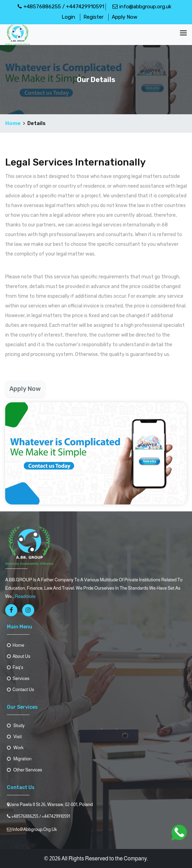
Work (15, 748)
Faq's (15, 667)
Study (16, 726)
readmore (25, 596)
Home (13, 123)
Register (93, 17)
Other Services (25, 770)
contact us (21, 690)
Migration (19, 759)
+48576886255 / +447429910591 (61, 7)
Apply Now (125, 17)
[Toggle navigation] (183, 33)
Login (68, 17)
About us (19, 656)
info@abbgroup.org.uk (142, 7)
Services (18, 678)
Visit (14, 737)
